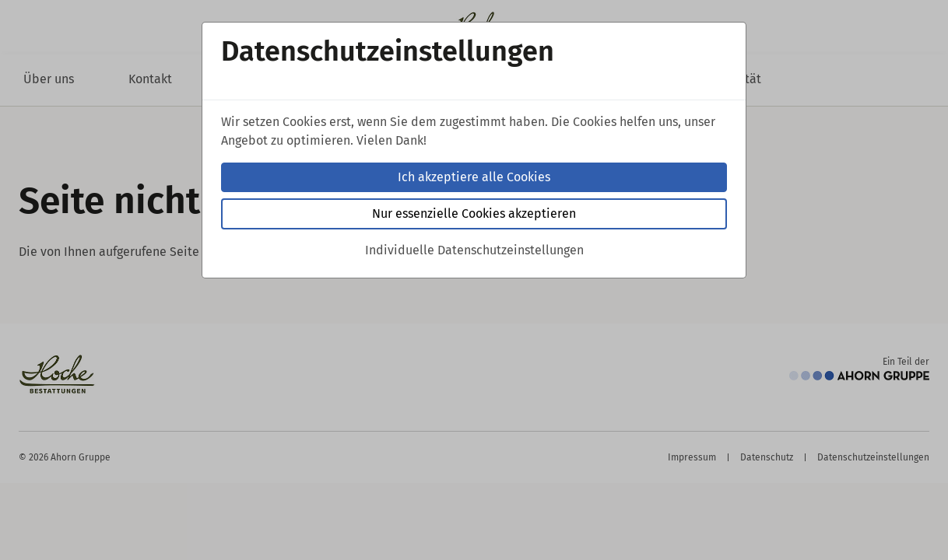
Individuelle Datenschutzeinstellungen (474, 250)
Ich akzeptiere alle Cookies (474, 177)
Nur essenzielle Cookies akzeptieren (474, 213)
